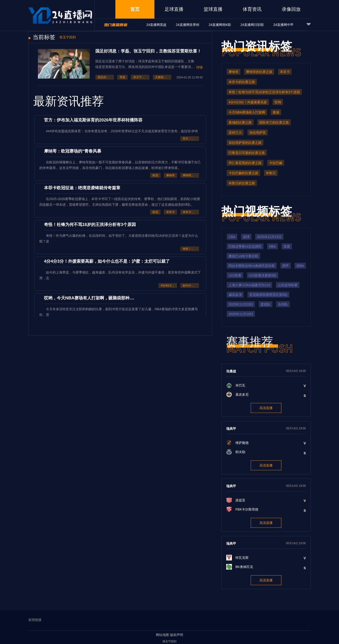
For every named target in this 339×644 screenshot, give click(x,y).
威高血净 (235, 295)
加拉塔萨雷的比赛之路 (245, 143)
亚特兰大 (235, 133)
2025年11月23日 (241, 304)
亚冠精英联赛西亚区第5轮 (268, 295)
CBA (232, 237)
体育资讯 (252, 9)
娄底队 (266, 304)
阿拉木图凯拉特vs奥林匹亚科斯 (252, 266)
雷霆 (287, 246)
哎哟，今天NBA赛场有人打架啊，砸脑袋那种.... (89, 298)
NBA (272, 246)
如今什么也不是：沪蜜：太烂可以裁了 (191, 286)
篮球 (246, 237)
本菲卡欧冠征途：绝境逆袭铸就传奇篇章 (82, 188)
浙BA (300, 266)
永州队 (283, 304)
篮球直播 (213, 9)
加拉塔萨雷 (258, 133)
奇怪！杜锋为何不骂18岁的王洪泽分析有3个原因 (90, 225)
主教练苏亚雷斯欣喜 (163, 77)
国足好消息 (105, 77)
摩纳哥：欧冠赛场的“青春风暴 (73, 151)
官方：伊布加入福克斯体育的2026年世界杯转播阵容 (93, 120)
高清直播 (266, 408)
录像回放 (291, 9)
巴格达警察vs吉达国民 (245, 246)
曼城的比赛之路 (240, 122)
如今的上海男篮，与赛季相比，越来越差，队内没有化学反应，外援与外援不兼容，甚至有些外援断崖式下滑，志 (120, 275)
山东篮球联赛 (288, 285)
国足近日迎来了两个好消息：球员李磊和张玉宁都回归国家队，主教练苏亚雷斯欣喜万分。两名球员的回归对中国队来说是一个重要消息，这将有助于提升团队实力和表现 (145, 64)
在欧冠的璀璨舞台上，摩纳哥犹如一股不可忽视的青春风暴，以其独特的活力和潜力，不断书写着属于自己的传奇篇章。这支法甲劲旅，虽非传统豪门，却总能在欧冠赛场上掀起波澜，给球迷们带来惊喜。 (120, 165)
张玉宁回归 (140, 77)
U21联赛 (235, 275)
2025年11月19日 (241, 314)
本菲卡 (170, 212)
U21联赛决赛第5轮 (263, 275)
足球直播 (174, 9)
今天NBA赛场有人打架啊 (247, 112)
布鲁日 (271, 173)
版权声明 (177, 635)
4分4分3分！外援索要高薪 (169, 286)
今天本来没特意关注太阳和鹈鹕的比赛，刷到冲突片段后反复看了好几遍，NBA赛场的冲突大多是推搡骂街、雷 (119, 312)
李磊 (122, 77)
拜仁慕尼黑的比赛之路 (245, 163)
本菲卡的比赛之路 (191, 212)
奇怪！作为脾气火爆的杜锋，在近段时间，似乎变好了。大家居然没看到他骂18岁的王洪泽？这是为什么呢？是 (119, 238)
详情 (199, 67)
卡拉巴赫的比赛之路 (243, 173)
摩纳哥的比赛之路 (191, 175)
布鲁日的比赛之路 (242, 183)
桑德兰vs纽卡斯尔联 (243, 256)
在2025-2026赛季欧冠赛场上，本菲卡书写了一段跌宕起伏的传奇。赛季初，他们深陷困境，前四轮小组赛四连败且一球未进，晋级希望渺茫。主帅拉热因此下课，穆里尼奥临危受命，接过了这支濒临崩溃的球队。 (120, 202)
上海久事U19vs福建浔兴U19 (249, 285)
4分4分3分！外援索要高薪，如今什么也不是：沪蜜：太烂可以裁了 (107, 261)
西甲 (286, 266)
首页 (135, 9)
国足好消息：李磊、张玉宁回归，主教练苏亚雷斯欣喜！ (148, 51)
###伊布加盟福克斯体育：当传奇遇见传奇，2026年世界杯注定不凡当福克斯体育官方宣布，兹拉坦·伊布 (122, 131)
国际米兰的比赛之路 (274, 122)
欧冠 (155, 175)
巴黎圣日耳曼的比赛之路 (247, 153)
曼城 (276, 112)
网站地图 (162, 635)
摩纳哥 (170, 175)
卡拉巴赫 (276, 163)
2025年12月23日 (269, 237)
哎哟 (278, 102)
